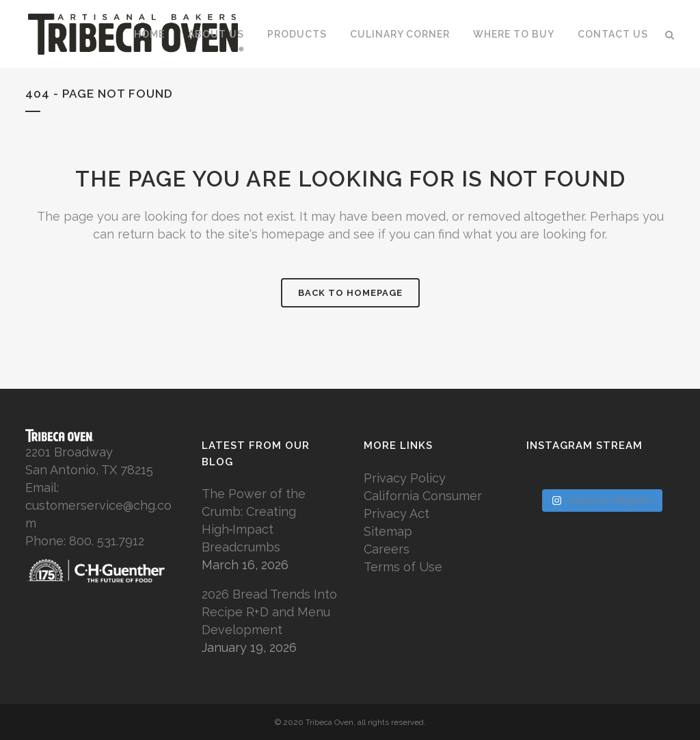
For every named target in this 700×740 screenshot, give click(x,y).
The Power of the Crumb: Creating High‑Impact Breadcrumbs (254, 520)
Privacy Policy (405, 478)
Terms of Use (403, 567)
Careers (387, 549)
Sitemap (388, 531)
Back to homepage (350, 293)
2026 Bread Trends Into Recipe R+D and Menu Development (269, 612)
